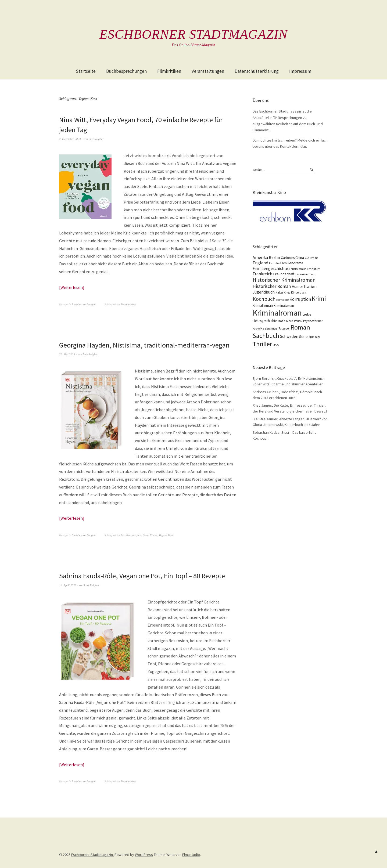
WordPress (144, 855)
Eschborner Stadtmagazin (193, 34)
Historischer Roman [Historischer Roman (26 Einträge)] (272, 286)
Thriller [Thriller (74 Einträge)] (262, 344)
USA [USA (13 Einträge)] (276, 345)
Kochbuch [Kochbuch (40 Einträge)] (264, 299)
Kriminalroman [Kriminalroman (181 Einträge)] (277, 313)
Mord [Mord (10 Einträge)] (290, 321)
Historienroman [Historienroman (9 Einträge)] (305, 274)
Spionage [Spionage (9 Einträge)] (314, 337)
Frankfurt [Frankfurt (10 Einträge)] (313, 269)
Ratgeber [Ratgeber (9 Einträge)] (284, 328)
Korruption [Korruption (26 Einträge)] (300, 299)
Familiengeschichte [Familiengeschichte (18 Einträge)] (270, 268)
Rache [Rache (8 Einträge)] (256, 329)
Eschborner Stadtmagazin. (92, 855)
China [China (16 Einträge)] (300, 258)
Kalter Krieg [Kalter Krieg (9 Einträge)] (283, 292)
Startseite (86, 71)
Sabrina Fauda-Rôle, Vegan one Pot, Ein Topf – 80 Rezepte (142, 576)
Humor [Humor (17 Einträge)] (297, 286)
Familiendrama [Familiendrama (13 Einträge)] (292, 263)
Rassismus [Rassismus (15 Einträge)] (269, 328)
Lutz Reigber (96, 139)
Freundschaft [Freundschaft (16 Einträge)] (284, 274)
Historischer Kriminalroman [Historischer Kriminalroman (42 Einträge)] (284, 280)
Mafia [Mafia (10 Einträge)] (282, 321)
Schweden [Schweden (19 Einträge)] (289, 336)
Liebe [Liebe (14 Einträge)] (307, 314)
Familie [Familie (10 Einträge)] (274, 263)
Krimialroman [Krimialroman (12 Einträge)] (263, 305)
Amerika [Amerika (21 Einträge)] (260, 257)
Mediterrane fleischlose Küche (139, 535)
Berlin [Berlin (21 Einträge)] (274, 257)
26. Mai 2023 (67, 354)
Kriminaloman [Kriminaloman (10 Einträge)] (284, 305)
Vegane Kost (128, 304)
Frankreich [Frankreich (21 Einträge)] (262, 274)
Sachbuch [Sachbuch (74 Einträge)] (266, 336)
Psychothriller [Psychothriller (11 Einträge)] (313, 321)
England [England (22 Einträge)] (260, 263)
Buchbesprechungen (126, 71)
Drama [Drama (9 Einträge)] (314, 258)
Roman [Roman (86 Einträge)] (300, 327)
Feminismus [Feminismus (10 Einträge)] (298, 269)
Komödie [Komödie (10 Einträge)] (282, 300)
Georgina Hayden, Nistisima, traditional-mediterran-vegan (144, 345)
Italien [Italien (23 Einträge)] (310, 286)
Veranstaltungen (208, 71)
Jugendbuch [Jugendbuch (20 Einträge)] (264, 292)
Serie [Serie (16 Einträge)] (303, 337)
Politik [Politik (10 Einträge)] (298, 321)
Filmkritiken (169, 71)
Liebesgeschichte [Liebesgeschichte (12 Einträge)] (265, 321)
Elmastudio (191, 855)
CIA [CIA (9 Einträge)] (307, 258)
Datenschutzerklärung (257, 71)
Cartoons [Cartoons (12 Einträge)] (288, 258)
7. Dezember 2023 (70, 139)
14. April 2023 (68, 585)
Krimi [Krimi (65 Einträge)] (319, 299)
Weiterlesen (72, 287)
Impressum (300, 71)
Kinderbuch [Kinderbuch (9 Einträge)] (299, 292)
